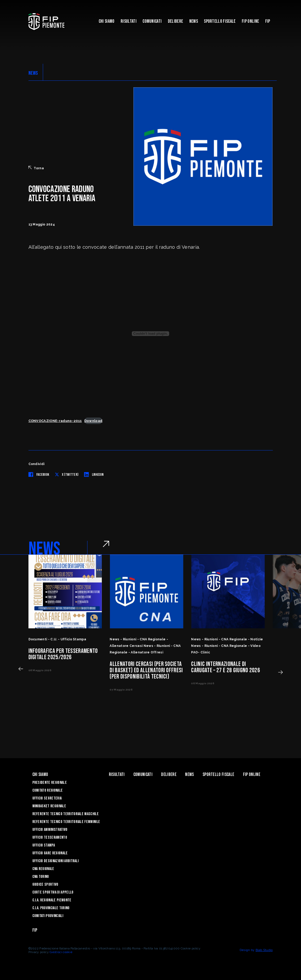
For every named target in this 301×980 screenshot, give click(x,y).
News (194, 21)
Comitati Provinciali (48, 916)
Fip (268, 21)
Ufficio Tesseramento (50, 837)
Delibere (176, 21)
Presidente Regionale (50, 783)
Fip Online (250, 21)
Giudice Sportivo (45, 885)
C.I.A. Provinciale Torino (51, 908)
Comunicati (152, 21)
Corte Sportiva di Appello (53, 892)
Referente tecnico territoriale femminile (66, 822)
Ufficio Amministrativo (50, 830)
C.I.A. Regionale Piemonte (52, 900)
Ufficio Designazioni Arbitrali (56, 861)
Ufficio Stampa (44, 845)
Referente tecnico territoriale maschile (66, 814)
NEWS (33, 73)
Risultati (129, 21)
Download (93, 421)
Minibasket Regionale (49, 806)
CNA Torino (41, 877)
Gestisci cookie (61, 952)
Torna (36, 168)
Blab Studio (264, 950)
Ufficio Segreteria (47, 798)
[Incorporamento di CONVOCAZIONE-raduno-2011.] (151, 334)
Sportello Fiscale (220, 21)
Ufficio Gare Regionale (50, 853)
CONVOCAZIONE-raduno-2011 (55, 421)
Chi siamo (107, 21)
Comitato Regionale (48, 790)
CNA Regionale (43, 869)
